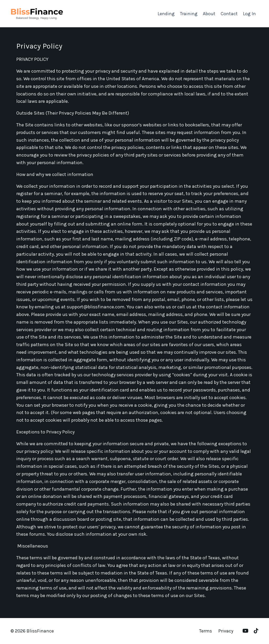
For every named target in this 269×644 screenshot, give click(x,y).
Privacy (226, 631)
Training (189, 14)
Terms (206, 631)
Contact (229, 14)
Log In (249, 14)
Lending (166, 14)
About (209, 14)
